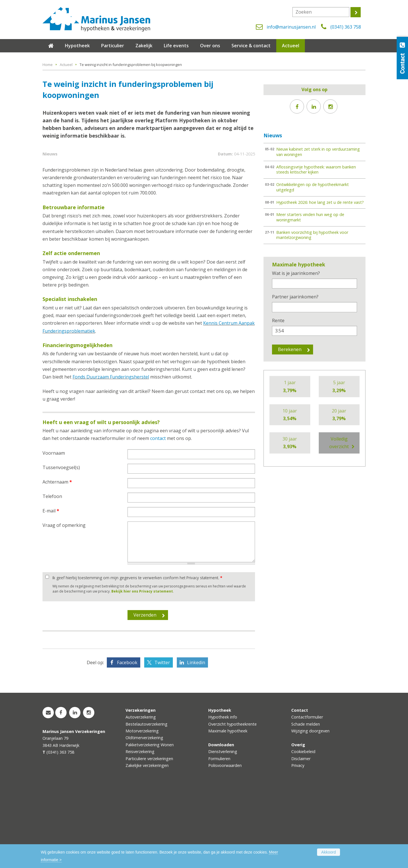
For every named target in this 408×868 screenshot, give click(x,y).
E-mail (51, 587)
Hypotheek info (223, 793)
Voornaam (54, 529)
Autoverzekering (141, 793)
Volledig (339, 443)
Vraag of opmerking (64, 602)
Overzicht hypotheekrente (232, 800)
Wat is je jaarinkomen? (296, 273)
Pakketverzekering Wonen (150, 821)
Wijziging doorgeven (310, 807)
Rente (278, 320)
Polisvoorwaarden (225, 842)
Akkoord (329, 852)
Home (48, 65)
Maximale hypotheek (228, 807)
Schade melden (306, 800)
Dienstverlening (223, 828)
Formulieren (219, 835)
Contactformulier (307, 793)
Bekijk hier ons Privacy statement (142, 667)
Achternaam (57, 558)
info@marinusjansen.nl (291, 27)
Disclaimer (301, 835)
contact (158, 514)
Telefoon (52, 572)
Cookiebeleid (303, 828)
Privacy (298, 842)
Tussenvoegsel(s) (61, 544)
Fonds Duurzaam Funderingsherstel (111, 453)
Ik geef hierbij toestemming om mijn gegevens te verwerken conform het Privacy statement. (137, 654)
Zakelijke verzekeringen (147, 842)
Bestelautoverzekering (146, 800)
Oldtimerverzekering (144, 814)
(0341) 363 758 (346, 27)
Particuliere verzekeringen (149, 835)
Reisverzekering (140, 828)
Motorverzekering (142, 807)
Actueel (66, 65)
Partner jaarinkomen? (295, 297)
